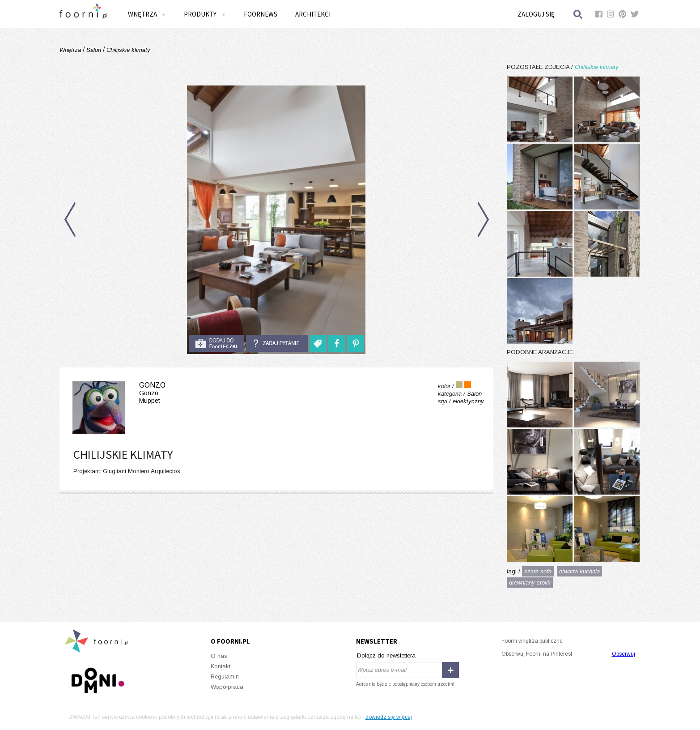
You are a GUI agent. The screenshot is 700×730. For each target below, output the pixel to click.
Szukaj (578, 14)
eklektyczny (468, 401)
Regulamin (225, 677)
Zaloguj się (536, 14)
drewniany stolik (530, 583)
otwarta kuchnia (579, 571)
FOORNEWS (261, 14)
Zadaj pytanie (277, 343)
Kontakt (221, 666)
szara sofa (538, 571)
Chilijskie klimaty (127, 50)
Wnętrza (147, 14)
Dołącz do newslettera (386, 655)
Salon (94, 50)
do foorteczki (216, 343)
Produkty (205, 14)
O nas (219, 656)
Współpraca (227, 687)
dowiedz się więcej (389, 717)
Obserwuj (624, 654)
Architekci (313, 14)
